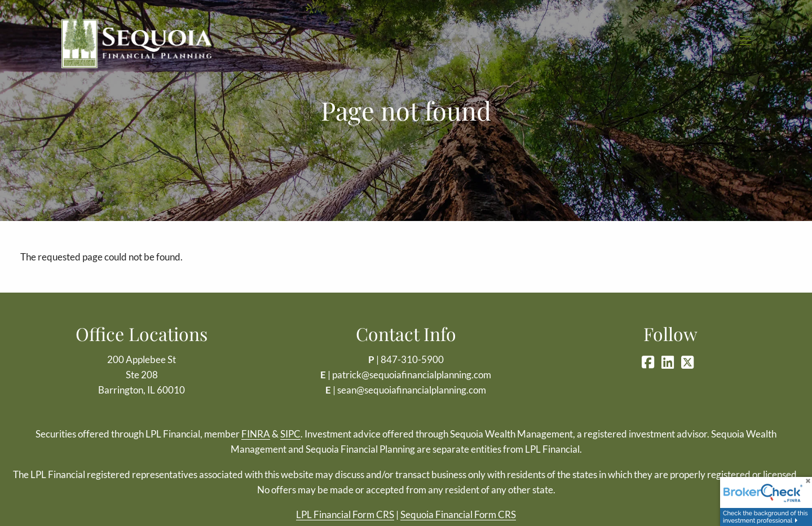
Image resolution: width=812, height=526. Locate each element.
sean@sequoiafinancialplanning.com (412, 390)
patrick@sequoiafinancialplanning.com (412, 375)
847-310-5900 (412, 359)
